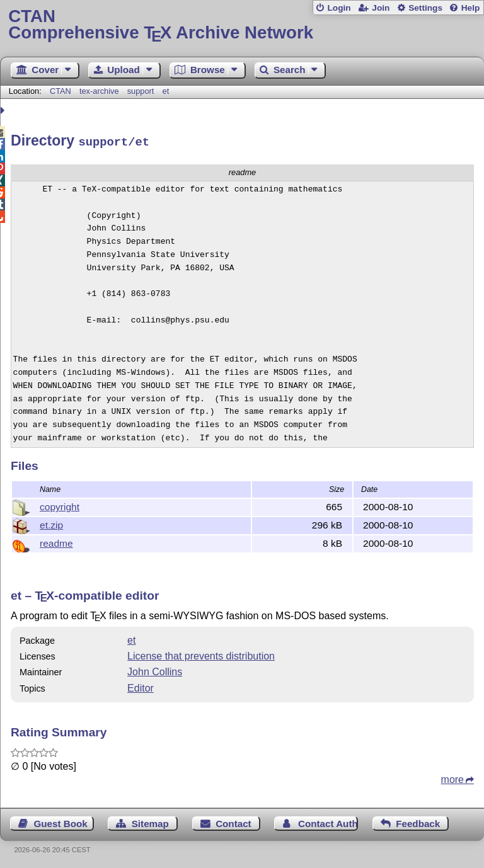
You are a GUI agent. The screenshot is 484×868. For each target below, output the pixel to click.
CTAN (60, 91)
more (452, 778)
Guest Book (61, 822)
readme (56, 541)
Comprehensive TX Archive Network (242, 25)
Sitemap (150, 822)
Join (381, 8)
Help (471, 8)
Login (339, 8)
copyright (60, 505)
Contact (233, 822)
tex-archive (99, 91)
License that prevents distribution (201, 654)
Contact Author (328, 822)
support (141, 91)
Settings (425, 8)
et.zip (51, 523)
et (166, 91)
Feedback (418, 822)
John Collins (155, 670)
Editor (141, 686)
